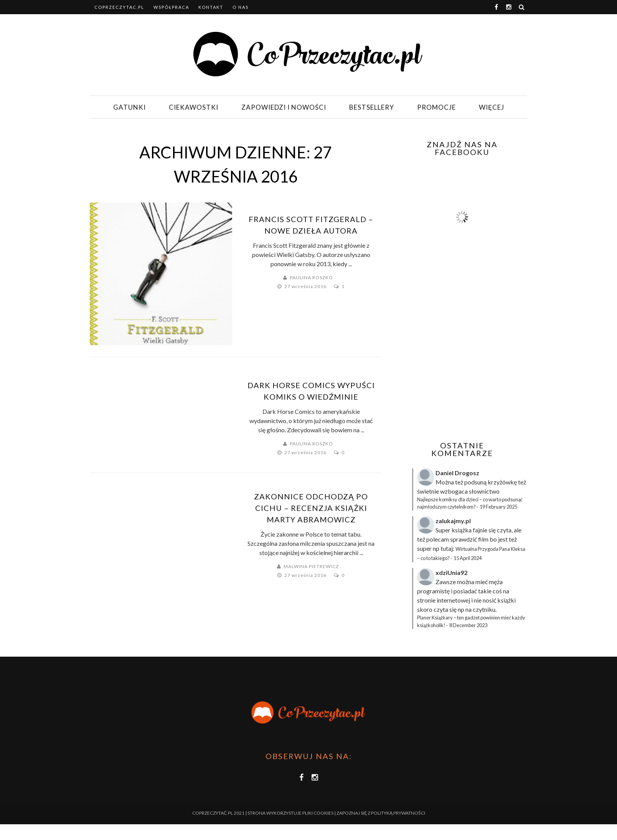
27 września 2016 (306, 286)
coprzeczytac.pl (119, 7)
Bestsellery (372, 107)
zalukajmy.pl (453, 521)
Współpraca (171, 7)
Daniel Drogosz (457, 473)
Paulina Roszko (311, 278)
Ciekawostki (194, 107)
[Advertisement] (461, 367)
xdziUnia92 (451, 572)
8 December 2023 (468, 625)
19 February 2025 (498, 507)
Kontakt (211, 7)
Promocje (436, 107)
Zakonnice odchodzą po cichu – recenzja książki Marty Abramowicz (311, 508)
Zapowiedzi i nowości (284, 107)
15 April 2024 (468, 558)
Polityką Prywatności (398, 813)
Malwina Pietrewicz (311, 566)
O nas (241, 7)
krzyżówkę (502, 482)
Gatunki (130, 107)
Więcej (492, 107)
